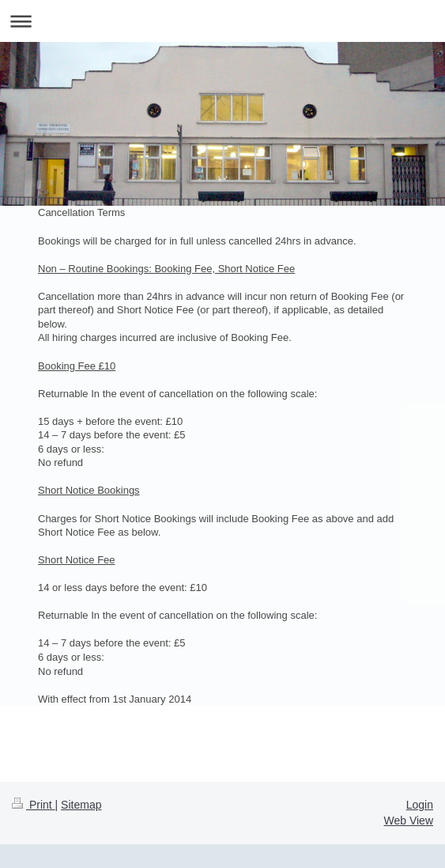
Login (420, 805)
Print (34, 805)
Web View (408, 821)
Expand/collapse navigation (222, 21)
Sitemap (81, 805)
